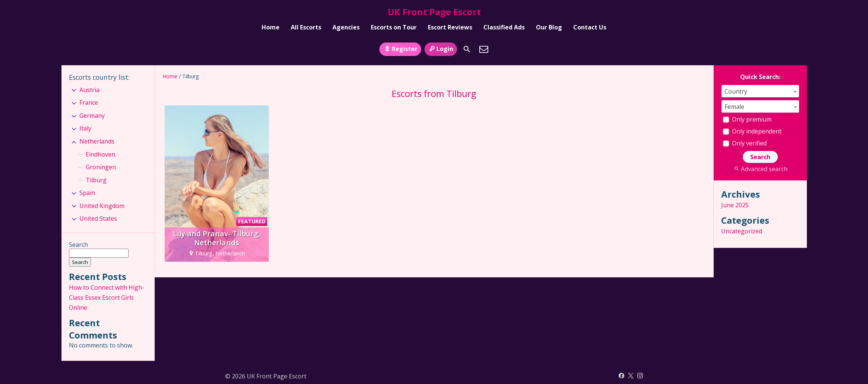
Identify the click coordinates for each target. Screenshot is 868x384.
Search (78, 245)
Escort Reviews (450, 27)
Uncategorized (742, 231)
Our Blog (549, 27)
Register (400, 49)
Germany (92, 116)
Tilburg (96, 180)
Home (271, 27)
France (89, 103)
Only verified (745, 143)
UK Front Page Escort (434, 12)
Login (441, 49)
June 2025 (735, 205)
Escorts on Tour (394, 27)
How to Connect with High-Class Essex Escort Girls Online (107, 298)
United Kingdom (102, 206)
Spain (87, 193)
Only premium (747, 119)
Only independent (752, 131)
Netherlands (97, 141)
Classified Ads (504, 27)
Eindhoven (100, 154)
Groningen (101, 167)
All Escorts (306, 27)
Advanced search (760, 169)
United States (98, 218)
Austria (89, 90)
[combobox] (760, 91)
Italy (85, 128)
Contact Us (590, 27)
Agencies (346, 27)
